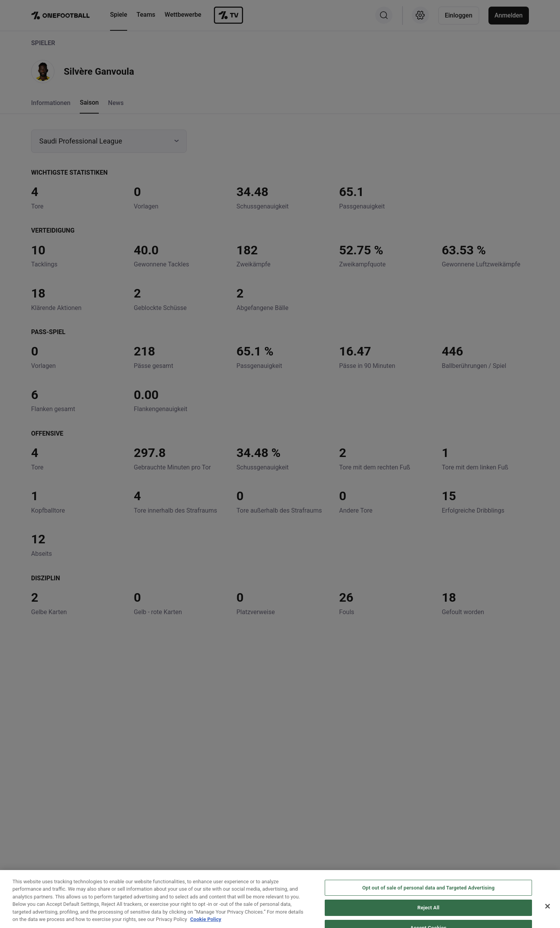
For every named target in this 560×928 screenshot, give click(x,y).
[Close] (548, 919)
